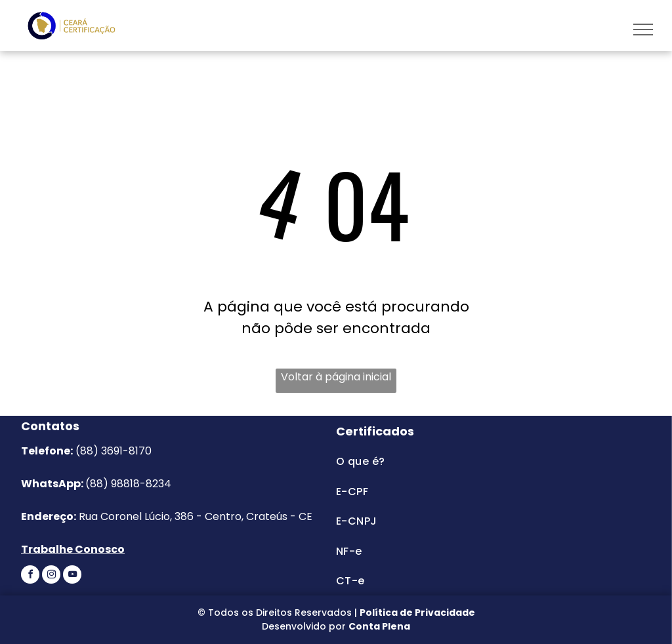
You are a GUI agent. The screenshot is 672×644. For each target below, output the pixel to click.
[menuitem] (456, 461)
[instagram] (51, 576)
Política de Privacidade (417, 613)
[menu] (643, 30)
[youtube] (72, 576)
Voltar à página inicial (336, 377)
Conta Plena (379, 626)
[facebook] (30, 576)
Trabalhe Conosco (73, 549)
